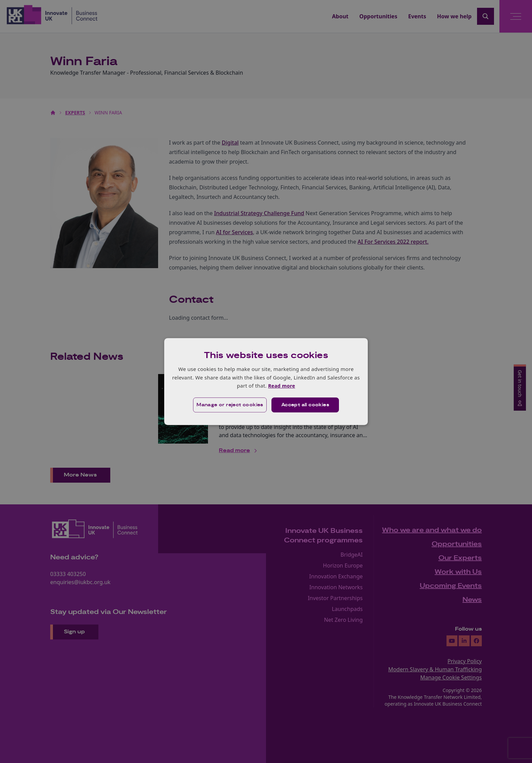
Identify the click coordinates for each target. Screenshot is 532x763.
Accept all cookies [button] (306, 405)
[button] (229, 405)
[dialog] (266, 381)
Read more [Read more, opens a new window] (281, 386)
